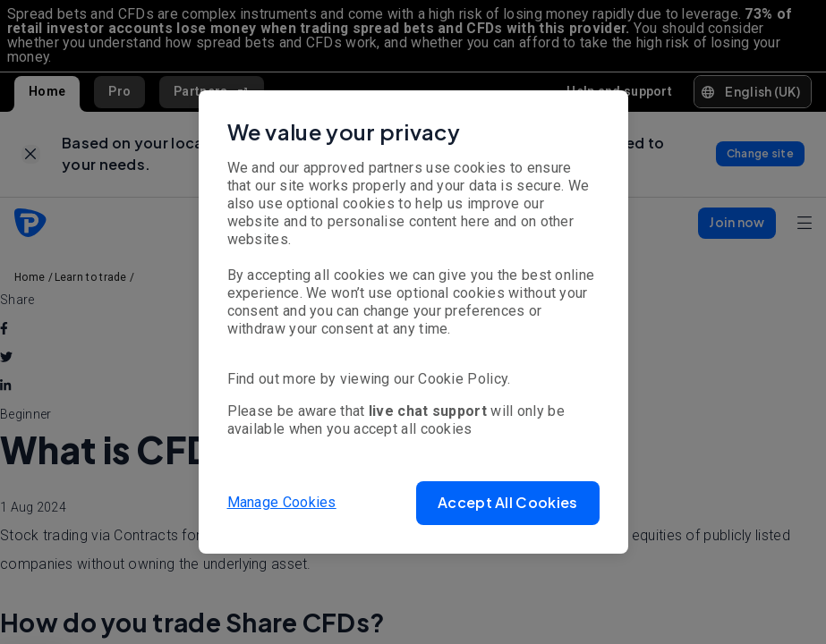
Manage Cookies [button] (282, 502)
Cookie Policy (463, 379)
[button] (507, 503)
